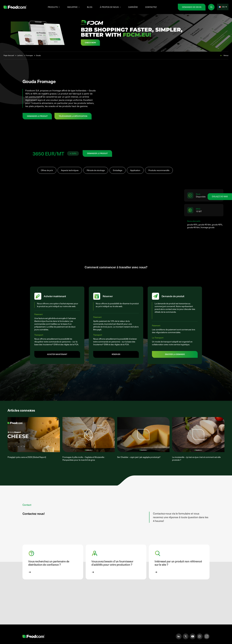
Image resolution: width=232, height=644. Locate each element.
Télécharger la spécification (73, 116)
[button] (53, 567)
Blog (90, 7)
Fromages (29, 55)
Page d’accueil (9, 55)
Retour (224, 56)
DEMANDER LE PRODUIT (37, 116)
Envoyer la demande (175, 358)
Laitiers (20, 55)
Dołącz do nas (220, 196)
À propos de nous (109, 7)
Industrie (72, 7)
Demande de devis (192, 7)
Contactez (151, 7)
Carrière (133, 7)
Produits (53, 7)
